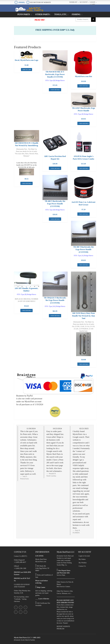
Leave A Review (44, 597)
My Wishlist (83, 561)
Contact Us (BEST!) (21, 555)
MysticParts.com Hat (83, 76)
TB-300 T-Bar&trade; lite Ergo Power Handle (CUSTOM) (83, 248)
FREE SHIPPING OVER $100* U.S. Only (55, 30)
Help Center (41, 586)
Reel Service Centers (63, 585)
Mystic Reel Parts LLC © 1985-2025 (27, 636)
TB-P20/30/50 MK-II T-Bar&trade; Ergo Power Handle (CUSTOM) (55, 74)
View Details (55, 89)
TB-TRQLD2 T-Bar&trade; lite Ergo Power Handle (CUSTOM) (55, 299)
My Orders (82, 558)
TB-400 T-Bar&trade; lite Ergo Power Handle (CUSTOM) (55, 203)
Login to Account (84, 554)
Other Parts (42, 14)
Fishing (76, 14)
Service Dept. (61, 573)
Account (84, 2)
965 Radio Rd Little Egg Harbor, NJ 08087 (42, 567)
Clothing (23, 20)
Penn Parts (24, 14)
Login (93, 2)
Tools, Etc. (61, 14)
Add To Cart (27, 69)
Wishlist (73, 2)
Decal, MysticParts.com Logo (27, 60)
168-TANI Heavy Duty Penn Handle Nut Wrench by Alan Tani (83, 314)
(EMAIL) (22, 2)
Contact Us (82, 565)
